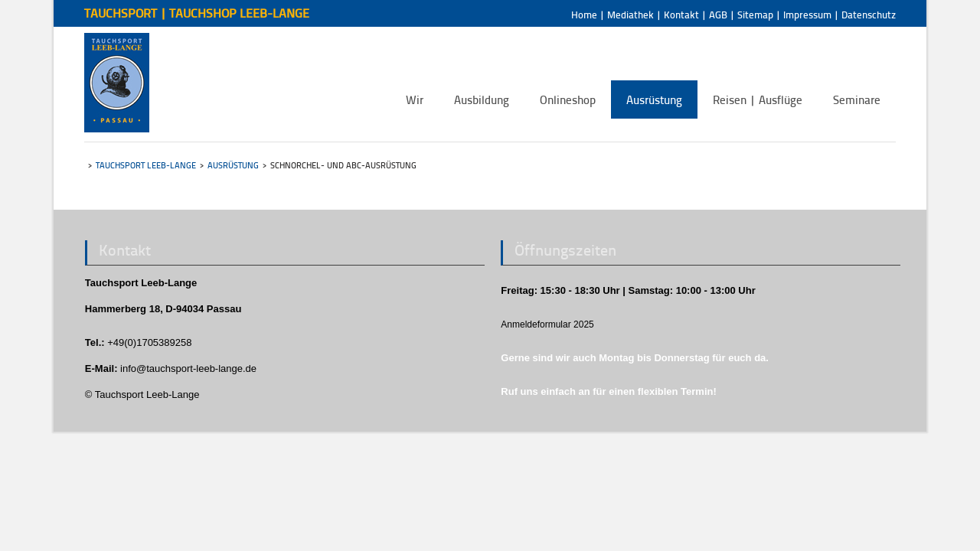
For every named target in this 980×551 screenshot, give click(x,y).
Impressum (807, 15)
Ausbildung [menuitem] (482, 99)
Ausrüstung (233, 165)
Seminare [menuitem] (857, 99)
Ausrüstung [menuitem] (654, 99)
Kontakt (681, 15)
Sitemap (755, 15)
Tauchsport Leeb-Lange (146, 165)
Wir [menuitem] (415, 99)
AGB (718, 15)
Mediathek (630, 15)
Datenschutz (869, 15)
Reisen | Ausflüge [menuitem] (758, 99)
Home (584, 15)
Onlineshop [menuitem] (568, 99)
